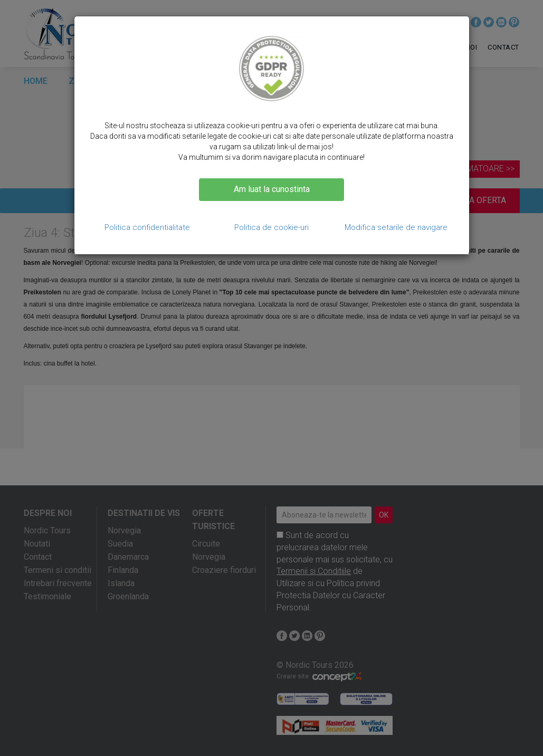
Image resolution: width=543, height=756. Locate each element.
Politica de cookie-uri (271, 227)
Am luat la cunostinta (272, 189)
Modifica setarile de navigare (396, 227)
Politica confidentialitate (147, 227)
